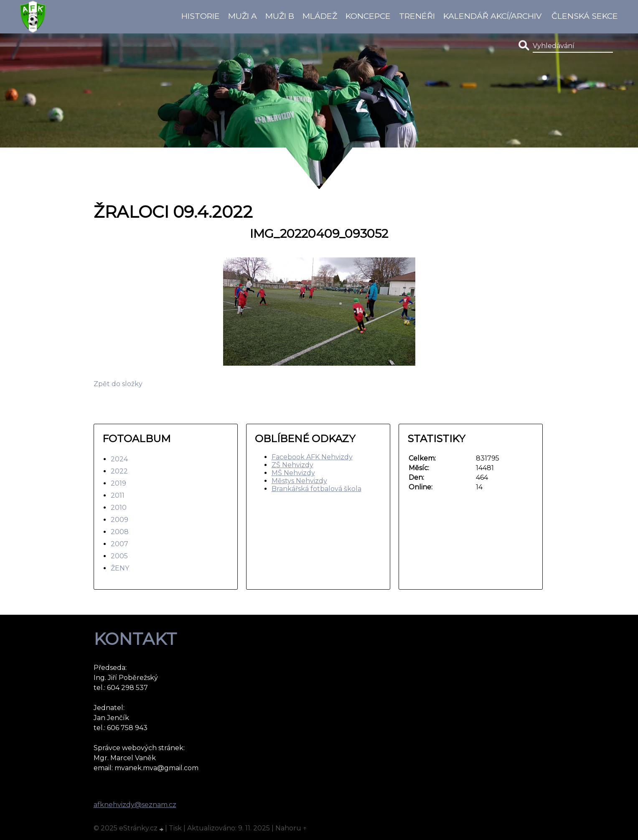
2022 (119, 471)
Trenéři (417, 16)
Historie (201, 16)
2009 (119, 520)
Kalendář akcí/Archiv (492, 16)
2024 (119, 459)
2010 (119, 508)
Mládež (320, 16)
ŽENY (120, 568)
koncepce (368, 16)
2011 (118, 495)
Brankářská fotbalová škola (316, 489)
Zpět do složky (118, 384)
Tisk (175, 828)
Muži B (280, 16)
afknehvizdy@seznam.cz (135, 805)
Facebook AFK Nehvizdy (312, 457)
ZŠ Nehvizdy (292, 465)
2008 (120, 532)
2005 (119, 556)
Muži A (243, 16)
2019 (118, 483)
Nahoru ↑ (291, 828)
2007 (119, 544)
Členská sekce (585, 16)
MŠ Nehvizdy (293, 473)
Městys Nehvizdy (299, 481)
